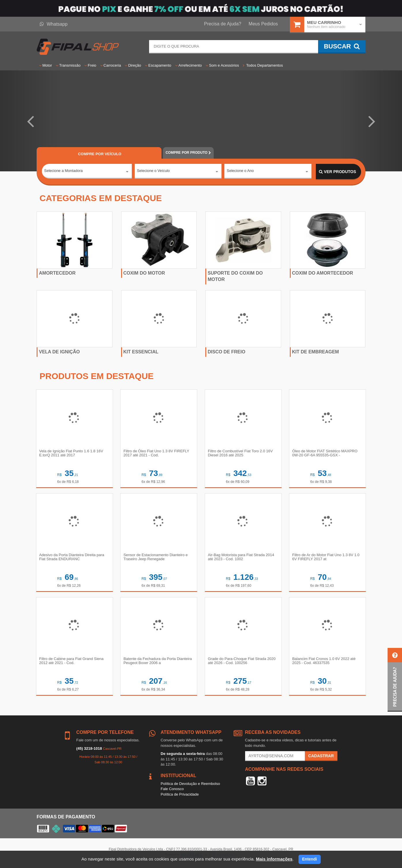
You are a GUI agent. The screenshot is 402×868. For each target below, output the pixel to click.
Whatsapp (54, 24)
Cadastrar (321, 758)
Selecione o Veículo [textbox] (153, 171)
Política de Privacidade (180, 796)
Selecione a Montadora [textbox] (63, 171)
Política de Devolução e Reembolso (190, 786)
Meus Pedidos (263, 24)
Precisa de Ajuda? (223, 24)
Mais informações (274, 859)
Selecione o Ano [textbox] (240, 171)
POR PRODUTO (188, 153)
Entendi (310, 859)
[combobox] (87, 172)
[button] (30, 121)
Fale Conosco (172, 791)
